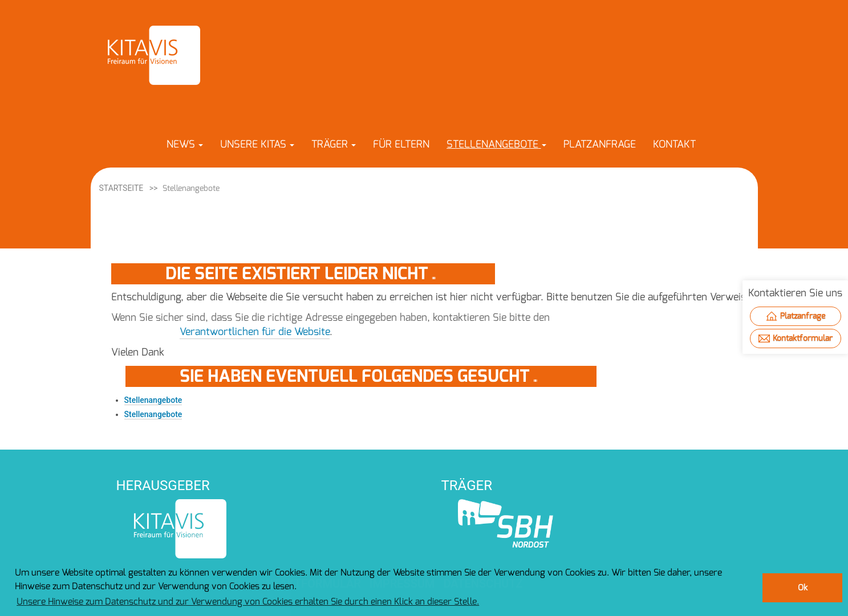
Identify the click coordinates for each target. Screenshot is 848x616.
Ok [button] (803, 588)
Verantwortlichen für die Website (255, 332)
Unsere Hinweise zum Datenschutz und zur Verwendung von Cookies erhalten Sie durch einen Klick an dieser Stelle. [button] (248, 601)
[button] (185, 144)
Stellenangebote (153, 400)
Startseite (121, 188)
